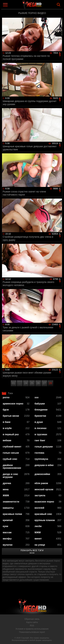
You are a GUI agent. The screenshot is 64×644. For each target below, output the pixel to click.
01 (13, 383)
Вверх (59, 638)
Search (59, 5)
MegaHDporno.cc (41, 6)
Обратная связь (32, 619)
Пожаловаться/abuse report (32, 632)
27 (44, 383)
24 (26, 383)
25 (32, 383)
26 (38, 383)
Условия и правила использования (32, 629)
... (20, 383)
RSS (32, 626)
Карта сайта (32, 622)
